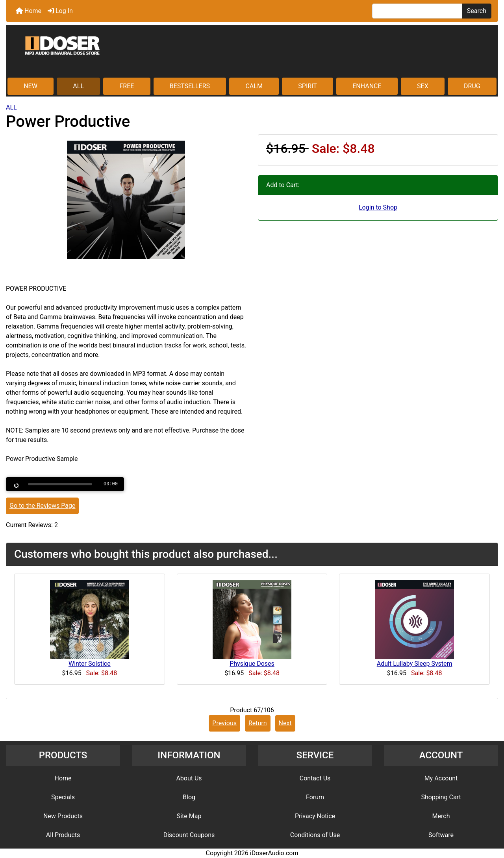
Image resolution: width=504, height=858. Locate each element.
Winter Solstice (90, 664)
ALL (78, 86)
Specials (63, 797)
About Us (189, 778)
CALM (254, 86)
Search (477, 11)
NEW (31, 86)
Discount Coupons (189, 835)
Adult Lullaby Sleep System (415, 664)
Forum (315, 797)
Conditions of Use (315, 835)
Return (258, 723)
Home (29, 11)
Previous (224, 723)
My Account (441, 778)
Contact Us (315, 778)
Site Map (189, 816)
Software (441, 835)
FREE (127, 86)
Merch (441, 816)
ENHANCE (367, 86)
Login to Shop (378, 207)
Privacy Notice (315, 816)
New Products (63, 816)
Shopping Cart (441, 797)
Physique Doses (252, 664)
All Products (63, 835)
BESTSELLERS (190, 86)
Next (285, 723)
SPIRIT (307, 86)
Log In (60, 11)
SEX (423, 86)
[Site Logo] (252, 52)
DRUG (472, 86)
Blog (189, 797)
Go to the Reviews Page (42, 506)
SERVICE (315, 755)
